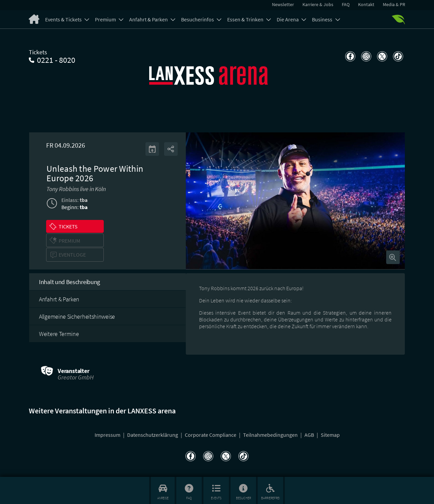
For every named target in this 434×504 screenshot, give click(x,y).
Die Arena (288, 19)
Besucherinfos (198, 19)
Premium (106, 19)
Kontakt (366, 4)
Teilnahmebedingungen (271, 435)
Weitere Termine (59, 334)
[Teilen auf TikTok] (397, 56)
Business (323, 19)
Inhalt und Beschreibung (70, 282)
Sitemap (330, 435)
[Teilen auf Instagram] (365, 56)
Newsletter (283, 4)
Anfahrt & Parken (149, 19)
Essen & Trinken (246, 19)
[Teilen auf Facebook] (349, 56)
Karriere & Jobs (318, 4)
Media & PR (394, 4)
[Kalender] (152, 149)
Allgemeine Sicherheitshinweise (77, 316)
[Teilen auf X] (381, 56)
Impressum (108, 435)
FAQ (346, 4)
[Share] (171, 149)
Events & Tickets (64, 19)
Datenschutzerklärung (153, 435)
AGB (310, 435)
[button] (75, 226)
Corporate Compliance (211, 435)
